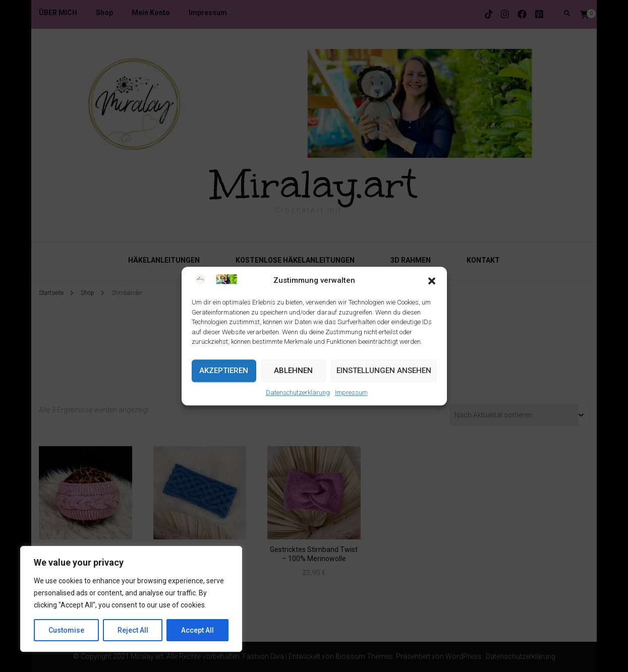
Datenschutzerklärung (298, 392)
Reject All (133, 630)
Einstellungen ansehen (384, 371)
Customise (66, 630)
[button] (432, 281)
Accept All (197, 630)
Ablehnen (293, 371)
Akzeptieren (224, 371)
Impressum (351, 392)
